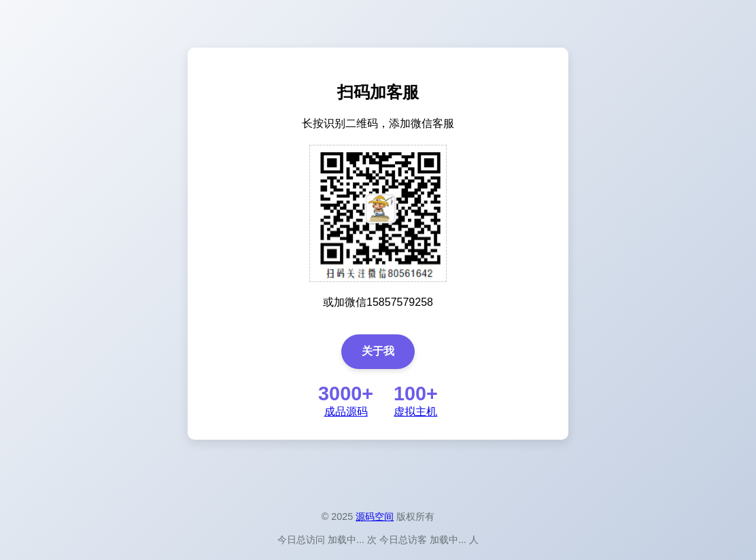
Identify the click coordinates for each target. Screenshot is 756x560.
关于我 (378, 351)
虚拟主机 (415, 412)
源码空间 (375, 517)
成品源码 (346, 412)
